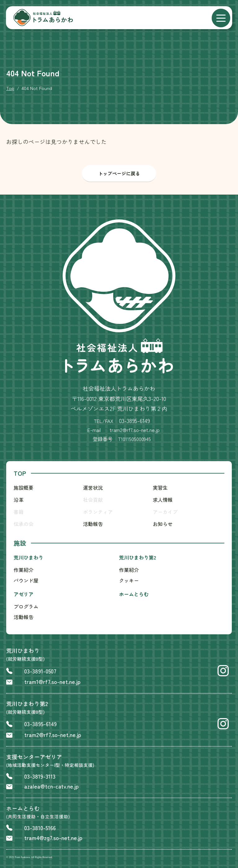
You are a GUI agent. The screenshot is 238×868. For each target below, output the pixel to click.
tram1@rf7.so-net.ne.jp (52, 681)
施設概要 (24, 488)
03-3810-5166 (40, 828)
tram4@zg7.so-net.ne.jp (53, 838)
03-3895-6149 (134, 421)
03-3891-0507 (40, 671)
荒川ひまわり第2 (138, 557)
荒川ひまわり (29, 557)
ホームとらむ (134, 594)
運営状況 (93, 488)
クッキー (129, 580)
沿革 (19, 500)
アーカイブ (165, 512)
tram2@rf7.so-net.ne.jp (53, 735)
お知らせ (163, 524)
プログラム (26, 606)
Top (10, 88)
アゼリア (24, 594)
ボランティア (98, 512)
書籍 (19, 512)
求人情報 (163, 500)
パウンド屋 (26, 580)
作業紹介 (24, 570)
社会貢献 (93, 500)
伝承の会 (24, 524)
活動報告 (93, 524)
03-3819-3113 (40, 776)
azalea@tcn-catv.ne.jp (51, 786)
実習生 (160, 488)
